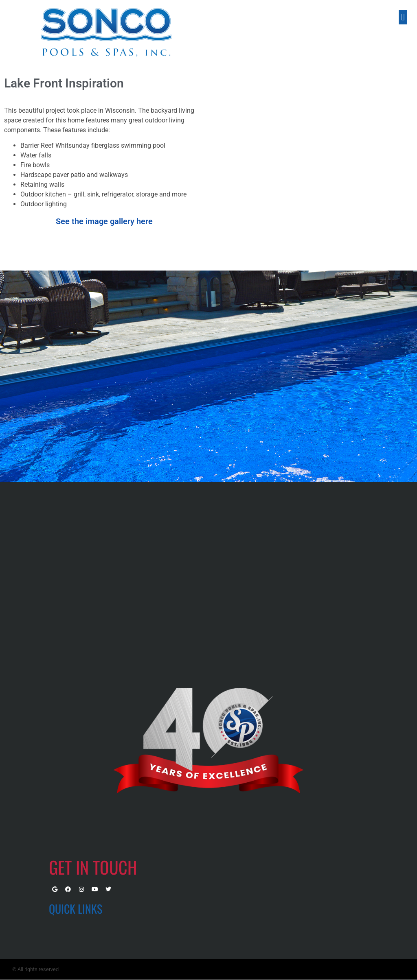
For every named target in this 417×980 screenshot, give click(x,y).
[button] (403, 17)
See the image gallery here (104, 221)
